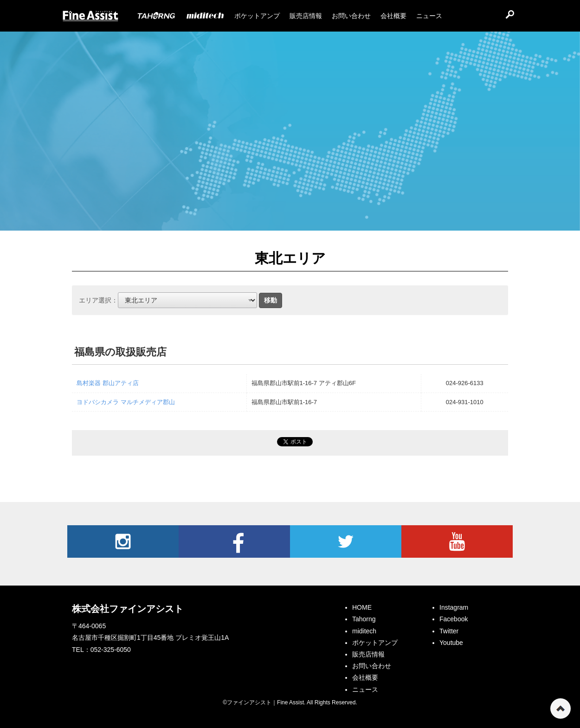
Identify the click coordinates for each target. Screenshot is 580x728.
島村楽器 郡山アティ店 (108, 383)
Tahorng (364, 619)
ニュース (365, 689)
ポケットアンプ (375, 643)
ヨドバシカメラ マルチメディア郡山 (126, 402)
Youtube (457, 541)
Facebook (234, 541)
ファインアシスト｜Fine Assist (90, 16)
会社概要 (365, 677)
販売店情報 (368, 654)
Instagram (123, 541)
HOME (362, 607)
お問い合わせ (372, 666)
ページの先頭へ (561, 709)
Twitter (346, 541)
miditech (364, 631)
